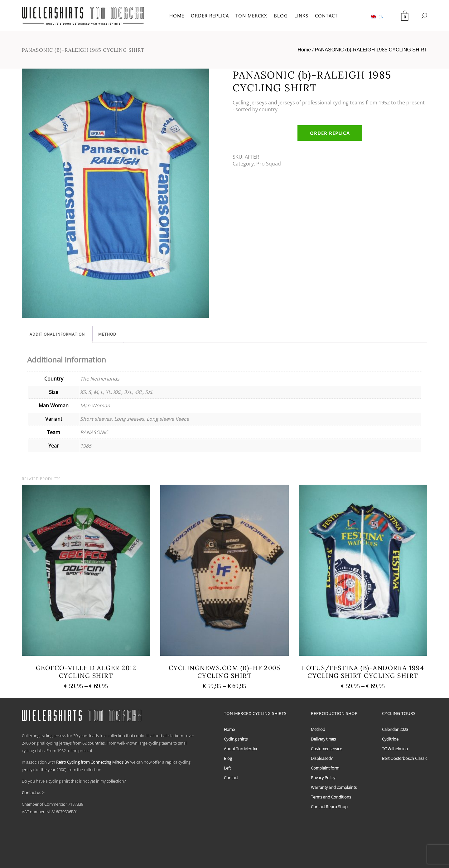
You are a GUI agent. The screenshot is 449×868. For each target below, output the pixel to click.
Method (107, 334)
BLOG (281, 16)
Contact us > (33, 793)
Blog (228, 758)
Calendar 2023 (395, 729)
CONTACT (326, 16)
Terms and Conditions (331, 797)
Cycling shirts (236, 739)
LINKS (301, 16)
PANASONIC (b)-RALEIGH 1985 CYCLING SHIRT (371, 50)
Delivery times (323, 739)
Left (227, 768)
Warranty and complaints (334, 787)
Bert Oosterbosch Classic (405, 758)
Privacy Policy (323, 778)
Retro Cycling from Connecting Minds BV (93, 762)
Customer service (326, 749)
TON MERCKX (251, 16)
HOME (177, 16)
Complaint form (325, 768)
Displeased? (322, 758)
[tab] (57, 334)
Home (304, 50)
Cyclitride (390, 739)
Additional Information (57, 334)
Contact (231, 778)
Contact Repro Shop (329, 807)
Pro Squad (269, 164)
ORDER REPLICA (210, 16)
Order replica (330, 133)
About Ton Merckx (240, 749)
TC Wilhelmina (395, 749)
